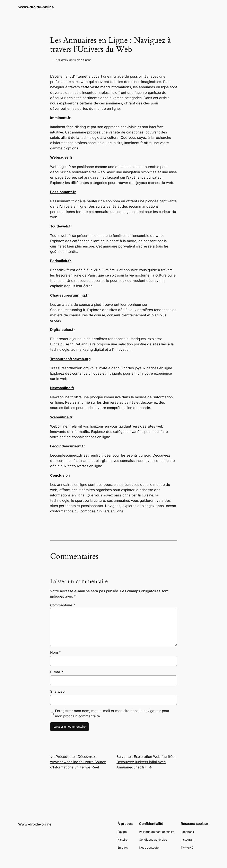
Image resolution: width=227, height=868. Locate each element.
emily (65, 60)
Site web (57, 691)
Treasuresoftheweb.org (70, 359)
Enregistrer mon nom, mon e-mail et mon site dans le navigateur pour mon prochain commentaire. (112, 713)
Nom (55, 652)
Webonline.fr (61, 417)
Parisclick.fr (61, 261)
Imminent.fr (60, 118)
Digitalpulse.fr (63, 330)
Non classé (84, 60)
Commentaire (63, 605)
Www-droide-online (36, 7)
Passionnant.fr (63, 192)
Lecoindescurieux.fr (68, 446)
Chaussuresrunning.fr (69, 295)
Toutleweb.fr (61, 226)
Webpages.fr (61, 157)
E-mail (57, 672)
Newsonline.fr (62, 388)
